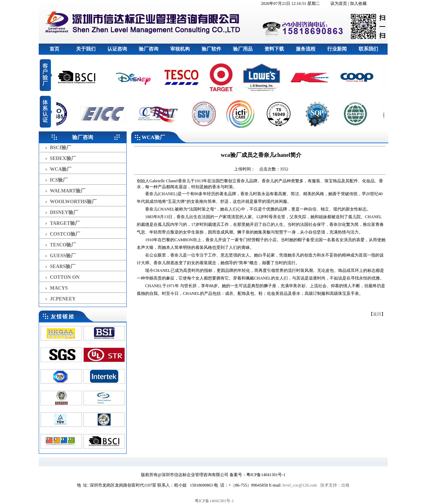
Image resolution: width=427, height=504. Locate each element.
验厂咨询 (149, 49)
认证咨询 (117, 49)
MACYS (59, 288)
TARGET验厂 (65, 223)
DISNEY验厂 (64, 212)
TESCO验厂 (63, 245)
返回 (377, 314)
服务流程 (306, 49)
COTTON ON (65, 277)
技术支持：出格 (335, 485)
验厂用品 (243, 49)
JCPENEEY (63, 299)
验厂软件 (211, 49)
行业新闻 (337, 49)
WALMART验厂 (68, 191)
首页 (54, 49)
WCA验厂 (61, 169)
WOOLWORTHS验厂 (73, 202)
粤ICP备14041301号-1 (214, 501)
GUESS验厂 (63, 256)
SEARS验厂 (63, 266)
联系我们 (368, 49)
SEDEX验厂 (63, 158)
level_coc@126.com (300, 485)
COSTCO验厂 (65, 234)
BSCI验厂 (61, 148)
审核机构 (180, 49)
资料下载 (274, 49)
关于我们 (86, 49)
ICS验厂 (59, 180)
